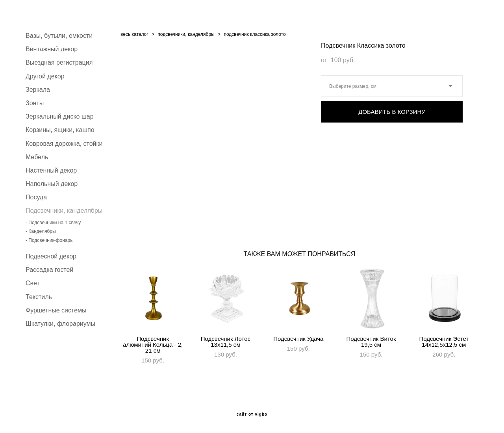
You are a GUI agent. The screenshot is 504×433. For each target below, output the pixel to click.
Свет (33, 283)
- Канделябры (41, 231)
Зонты (35, 103)
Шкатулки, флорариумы (60, 324)
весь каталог (134, 34)
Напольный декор (52, 184)
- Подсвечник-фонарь (49, 240)
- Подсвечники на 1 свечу (53, 223)
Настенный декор (51, 170)
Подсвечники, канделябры (64, 211)
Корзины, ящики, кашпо (60, 130)
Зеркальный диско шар (60, 116)
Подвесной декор (51, 256)
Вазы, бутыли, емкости (59, 36)
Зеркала (38, 90)
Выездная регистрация (59, 62)
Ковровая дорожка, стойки (64, 144)
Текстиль (39, 297)
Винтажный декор (52, 49)
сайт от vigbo (252, 414)
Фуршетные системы (56, 310)
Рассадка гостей (49, 270)
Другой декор (45, 76)
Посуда (36, 197)
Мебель (37, 157)
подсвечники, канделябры (186, 34)
